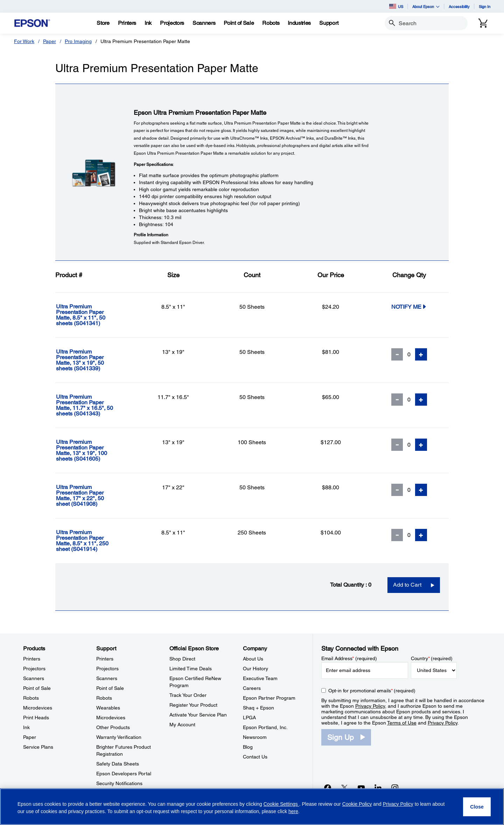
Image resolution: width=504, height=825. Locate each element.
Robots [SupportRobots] (104, 698)
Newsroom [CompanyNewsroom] (255, 737)
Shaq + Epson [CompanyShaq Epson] (258, 708)
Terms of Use (402, 723)
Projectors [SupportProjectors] (107, 669)
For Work (24, 41)
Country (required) (432, 658)
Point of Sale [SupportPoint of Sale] (110, 688)
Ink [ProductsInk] (26, 727)
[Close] (477, 807)
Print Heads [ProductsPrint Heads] (36, 718)
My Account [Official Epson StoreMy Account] (182, 725)
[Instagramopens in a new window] (395, 788)
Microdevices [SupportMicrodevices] (111, 718)
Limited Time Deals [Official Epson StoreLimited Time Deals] (191, 669)
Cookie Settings (281, 804)
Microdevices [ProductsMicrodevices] (38, 708)
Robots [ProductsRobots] (31, 698)
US (396, 6)
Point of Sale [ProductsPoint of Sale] (37, 688)
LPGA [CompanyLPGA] (249, 718)
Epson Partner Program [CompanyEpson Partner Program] (269, 698)
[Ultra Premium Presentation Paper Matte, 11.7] (95, 405)
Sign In (485, 6)
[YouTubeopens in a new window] (361, 788)
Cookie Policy (357, 804)
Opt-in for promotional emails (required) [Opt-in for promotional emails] (372, 691)
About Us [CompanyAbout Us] (253, 659)
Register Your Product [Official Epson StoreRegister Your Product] (193, 705)
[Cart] (483, 23)
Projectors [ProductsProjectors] (34, 669)
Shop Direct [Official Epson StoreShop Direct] (182, 659)
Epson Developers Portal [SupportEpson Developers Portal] (124, 774)
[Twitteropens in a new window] (344, 788)
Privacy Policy (370, 706)
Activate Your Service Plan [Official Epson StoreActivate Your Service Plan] (198, 715)
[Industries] (299, 23)
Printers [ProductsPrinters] (32, 659)
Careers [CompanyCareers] (252, 688)
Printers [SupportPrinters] (105, 659)
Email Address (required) (349, 658)
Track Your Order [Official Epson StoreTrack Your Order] (188, 695)
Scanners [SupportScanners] (107, 678)
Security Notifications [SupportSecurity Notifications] (119, 783)
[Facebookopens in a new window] (328, 788)
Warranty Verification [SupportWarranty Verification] (119, 737)
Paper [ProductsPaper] (30, 737)
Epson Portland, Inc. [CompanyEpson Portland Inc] (265, 727)
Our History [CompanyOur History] (255, 669)
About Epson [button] (426, 6)
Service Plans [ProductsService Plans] (38, 747)
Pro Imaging (78, 41)
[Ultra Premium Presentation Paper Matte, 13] (95, 360)
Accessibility (459, 6)
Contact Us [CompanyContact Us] (255, 757)
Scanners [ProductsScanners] (34, 678)
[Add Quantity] (421, 354)
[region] (252, 807)
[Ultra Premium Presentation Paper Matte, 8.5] (95, 315)
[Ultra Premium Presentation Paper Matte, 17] (95, 496)
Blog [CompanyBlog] (248, 747)
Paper (50, 41)
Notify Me (409, 306)
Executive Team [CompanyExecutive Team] (260, 678)
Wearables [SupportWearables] (108, 708)
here (293, 811)
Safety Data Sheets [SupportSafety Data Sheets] (118, 764)
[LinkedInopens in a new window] (378, 788)
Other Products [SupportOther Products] (113, 727)
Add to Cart (407, 585)
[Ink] (148, 23)
